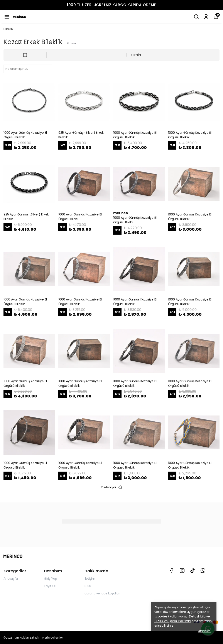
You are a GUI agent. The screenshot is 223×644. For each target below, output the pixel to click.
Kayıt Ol (50, 586)
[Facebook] (172, 571)
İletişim (90, 579)
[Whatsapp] (203, 571)
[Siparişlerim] (206, 17)
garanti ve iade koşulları (102, 593)
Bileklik (8, 29)
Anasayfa (11, 579)
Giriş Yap (51, 579)
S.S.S (88, 586)
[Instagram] (182, 571)
